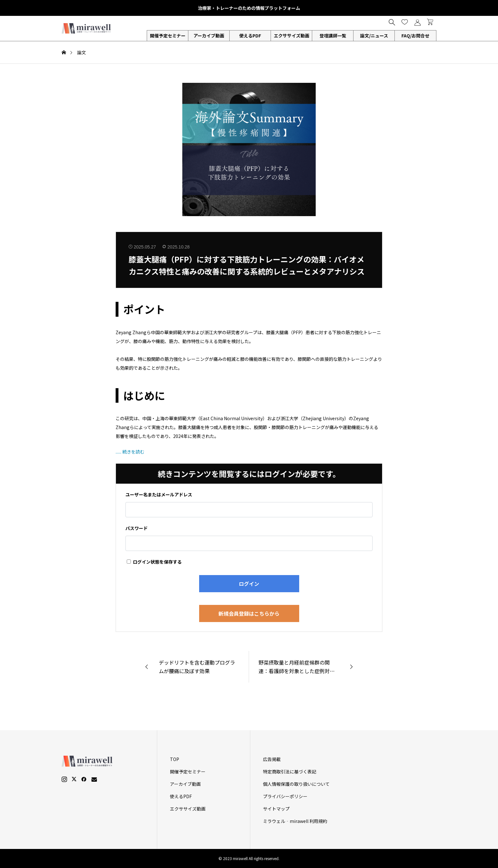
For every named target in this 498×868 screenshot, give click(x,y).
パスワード (137, 528)
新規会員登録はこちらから (249, 613)
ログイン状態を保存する (154, 562)
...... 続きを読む (130, 452)
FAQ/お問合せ (415, 36)
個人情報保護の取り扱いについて (296, 784)
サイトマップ (276, 809)
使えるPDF (250, 36)
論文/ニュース (374, 36)
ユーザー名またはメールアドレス (159, 494)
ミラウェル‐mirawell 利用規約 (295, 821)
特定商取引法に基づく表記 (290, 772)
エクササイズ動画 (292, 36)
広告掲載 (272, 759)
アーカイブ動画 (209, 36)
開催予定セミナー (168, 36)
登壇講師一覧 (333, 36)
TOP (175, 759)
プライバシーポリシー (285, 796)
